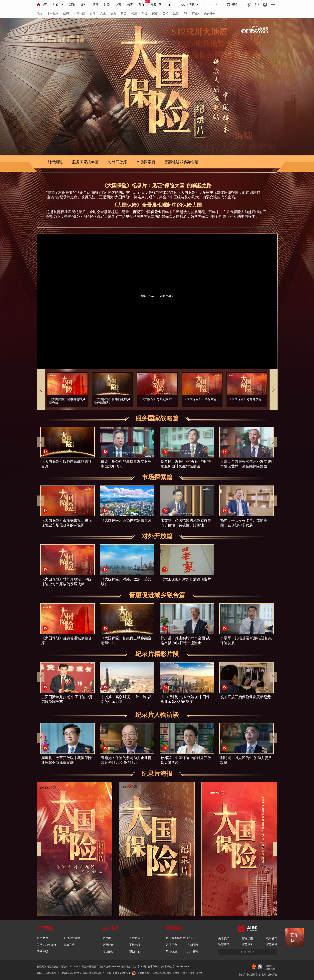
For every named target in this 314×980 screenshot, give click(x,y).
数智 (176, 13)
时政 (56, 5)
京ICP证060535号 (46, 973)
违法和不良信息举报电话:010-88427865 (169, 967)
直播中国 (156, 5)
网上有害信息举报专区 (180, 938)
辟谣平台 (171, 945)
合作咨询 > (248, 952)
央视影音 (108, 945)
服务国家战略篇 (85, 162)
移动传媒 (108, 952)
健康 (134, 13)
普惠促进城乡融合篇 (182, 162)
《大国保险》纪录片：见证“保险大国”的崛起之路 (157, 185)
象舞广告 (69, 945)
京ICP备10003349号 (94, 973)
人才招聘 (192, 952)
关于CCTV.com (46, 945)
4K (169, 5)
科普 (124, 13)
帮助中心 (135, 952)
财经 (107, 5)
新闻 (72, 5)
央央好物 (210, 13)
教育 (130, 5)
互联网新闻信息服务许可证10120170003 (59, 967)
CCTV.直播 (188, 5)
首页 (42, 5)
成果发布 (272, 938)
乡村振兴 (53, 13)
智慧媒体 (224, 944)
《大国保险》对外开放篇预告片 (186, 579)
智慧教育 (272, 944)
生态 (66, 13)
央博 (93, 13)
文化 (103, 13)
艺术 (165, 13)
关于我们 (224, 938)
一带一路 (79, 13)
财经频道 (55, 162)
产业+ (196, 13)
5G (185, 13)
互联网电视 (136, 938)
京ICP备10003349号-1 (118, 973)
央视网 (107, 938)
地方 (40, 13)
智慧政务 (248, 944)
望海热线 (171, 952)
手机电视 (135, 945)
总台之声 (42, 938)
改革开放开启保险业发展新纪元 (246, 697)
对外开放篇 (117, 162)
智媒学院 (248, 938)
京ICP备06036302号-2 (69, 973)
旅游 (113, 13)
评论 (84, 5)
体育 (118, 5)
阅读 (155, 13)
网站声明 (42, 952)
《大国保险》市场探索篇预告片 (126, 520)
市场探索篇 (146, 162)
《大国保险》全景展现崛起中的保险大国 (157, 205)
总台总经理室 (72, 938)
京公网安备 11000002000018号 (151, 973)
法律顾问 (192, 945)
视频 (95, 5)
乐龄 (145, 13)
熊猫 (142, 5)
